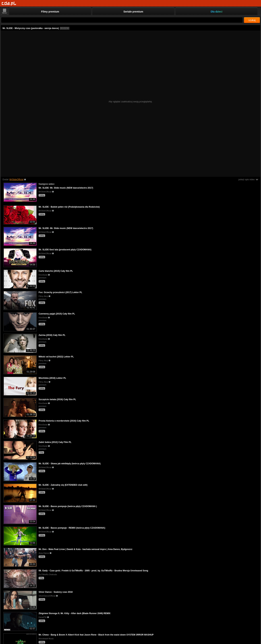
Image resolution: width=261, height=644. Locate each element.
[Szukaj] (122, 20)
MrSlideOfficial (16, 180)
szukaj (252, 20)
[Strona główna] (9, 4)
